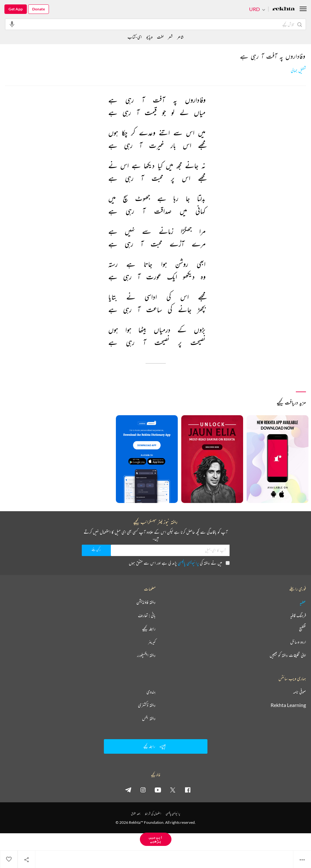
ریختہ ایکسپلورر (146, 655)
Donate (39, 9)
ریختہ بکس (149, 718)
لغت (160, 37)
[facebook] (188, 790)
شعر (170, 37)
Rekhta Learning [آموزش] (288, 705)
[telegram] (128, 790)
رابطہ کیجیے (149, 629)
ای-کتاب (135, 37)
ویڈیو (149, 37)
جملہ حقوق (136, 814)
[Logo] (284, 9)
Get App (16, 9)
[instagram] (143, 790)
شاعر (180, 37)
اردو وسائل (298, 642)
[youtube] (158, 790)
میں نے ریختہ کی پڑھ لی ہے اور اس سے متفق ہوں (179, 563)
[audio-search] (12, 24)
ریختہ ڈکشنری (147, 705)
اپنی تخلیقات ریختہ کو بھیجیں (288, 655)
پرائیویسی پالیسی (188, 563)
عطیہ (303, 602)
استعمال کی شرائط (153, 814)
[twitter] (173, 790)
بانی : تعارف (147, 615)
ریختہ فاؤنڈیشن (146, 602)
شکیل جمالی (298, 71)
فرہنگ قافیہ (298, 615)
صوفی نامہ (299, 692)
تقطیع (302, 629)
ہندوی (151, 692)
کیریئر (152, 642)
